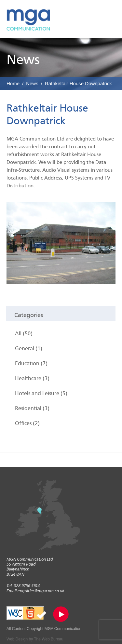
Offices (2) (27, 423)
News (32, 83)
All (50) (24, 334)
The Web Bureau (49, 639)
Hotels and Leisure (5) (41, 393)
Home (13, 83)
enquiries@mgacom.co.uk (41, 591)
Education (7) (31, 363)
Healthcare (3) (32, 378)
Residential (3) (32, 408)
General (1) (29, 349)
